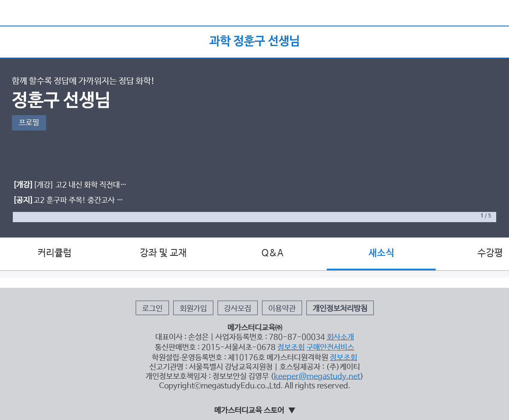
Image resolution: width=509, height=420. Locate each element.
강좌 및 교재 (163, 253)
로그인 (152, 309)
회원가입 (193, 309)
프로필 (29, 123)
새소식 (381, 253)
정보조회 (291, 348)
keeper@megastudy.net (317, 377)
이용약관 (282, 309)
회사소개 (340, 337)
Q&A (272, 253)
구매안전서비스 (330, 348)
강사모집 (238, 309)
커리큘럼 (55, 253)
